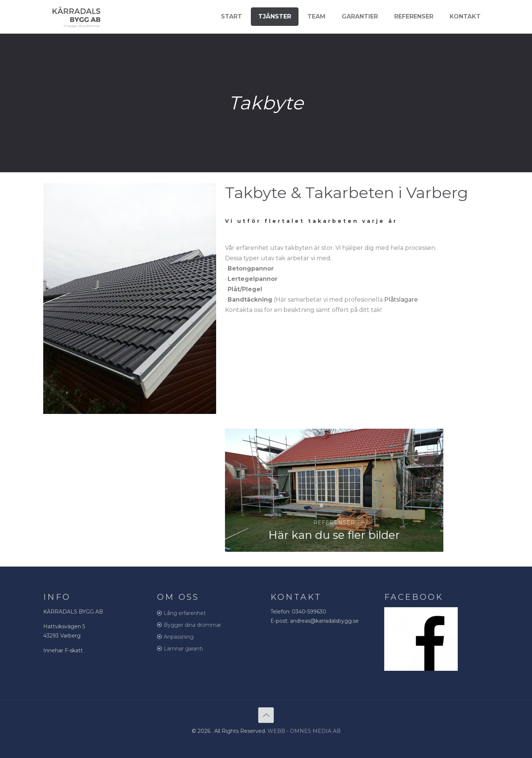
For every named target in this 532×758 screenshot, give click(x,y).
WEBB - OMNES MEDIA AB (304, 731)
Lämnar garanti (183, 649)
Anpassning (179, 637)
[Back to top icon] (266, 715)
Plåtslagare (401, 300)
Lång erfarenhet (185, 613)
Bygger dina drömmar (192, 625)
